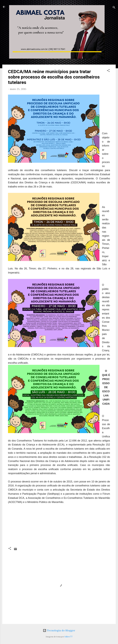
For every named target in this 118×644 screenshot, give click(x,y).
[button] (108, 71)
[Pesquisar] (114, 8)
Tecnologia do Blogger (59, 630)
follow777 (68, 637)
